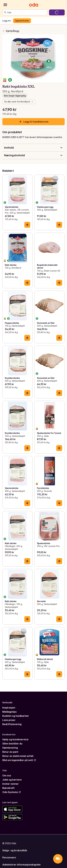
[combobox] (27, 12)
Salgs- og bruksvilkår (15, 850)
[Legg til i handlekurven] (27, 225)
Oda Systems (12, 792)
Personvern (9, 857)
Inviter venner (11, 784)
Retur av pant (10, 752)
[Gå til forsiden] (34, 5)
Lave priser (9, 720)
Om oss (7, 776)
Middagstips (9, 712)
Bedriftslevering (12, 724)
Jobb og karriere (12, 780)
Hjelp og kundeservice (15, 739)
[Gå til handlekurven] (57, 12)
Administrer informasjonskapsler (22, 865)
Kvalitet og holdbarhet (16, 716)
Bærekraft (8, 788)
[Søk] (5, 12)
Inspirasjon (9, 708)
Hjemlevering (10, 748)
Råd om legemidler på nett (19, 760)
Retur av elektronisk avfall (18, 756)
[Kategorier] (5, 5)
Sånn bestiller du (12, 744)
